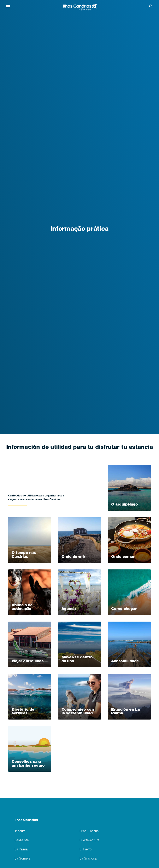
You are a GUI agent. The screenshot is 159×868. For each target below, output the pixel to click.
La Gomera (22, 859)
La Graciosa (88, 859)
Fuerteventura (89, 841)
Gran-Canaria (89, 832)
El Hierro (86, 850)
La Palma (21, 850)
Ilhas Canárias (26, 820)
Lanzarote (22, 841)
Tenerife (20, 832)
